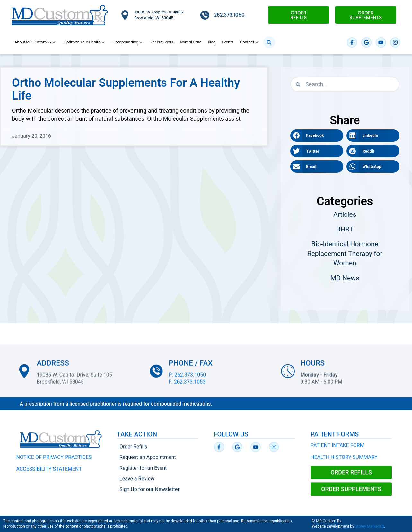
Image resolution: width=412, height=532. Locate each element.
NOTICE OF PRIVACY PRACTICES (54, 462)
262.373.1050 (229, 15)
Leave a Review (137, 483)
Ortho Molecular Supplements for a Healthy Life (126, 89)
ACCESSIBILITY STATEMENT (49, 473)
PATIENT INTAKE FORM (337, 450)
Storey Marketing (370, 526)
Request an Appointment (148, 462)
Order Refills (133, 451)
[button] (269, 42)
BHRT (345, 229)
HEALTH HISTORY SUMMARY (344, 461)
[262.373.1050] (205, 15)
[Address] (24, 375)
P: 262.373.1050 (187, 379)
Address (53, 367)
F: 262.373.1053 (187, 386)
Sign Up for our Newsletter (149, 493)
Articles (345, 214)
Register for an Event (143, 472)
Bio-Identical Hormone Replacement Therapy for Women (345, 253)
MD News (345, 278)
